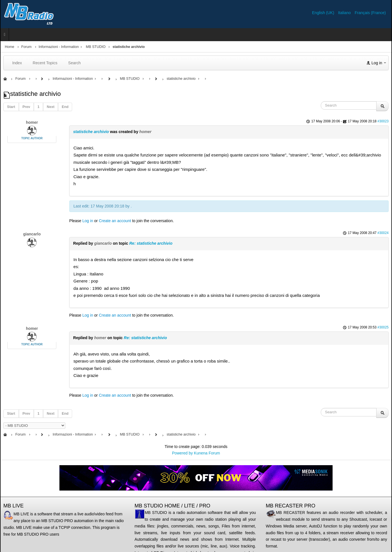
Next (51, 107)
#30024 (383, 233)
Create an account (115, 221)
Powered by (182, 453)
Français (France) (370, 13)
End (65, 107)
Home (10, 47)
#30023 (383, 121)
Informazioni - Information (59, 47)
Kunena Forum (207, 453)
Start (11, 107)
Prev (26, 107)
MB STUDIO (96, 47)
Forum (26, 47)
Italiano (345, 13)
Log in (88, 221)
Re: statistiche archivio (151, 243)
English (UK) (324, 13)
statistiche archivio (91, 132)
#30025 (383, 327)
